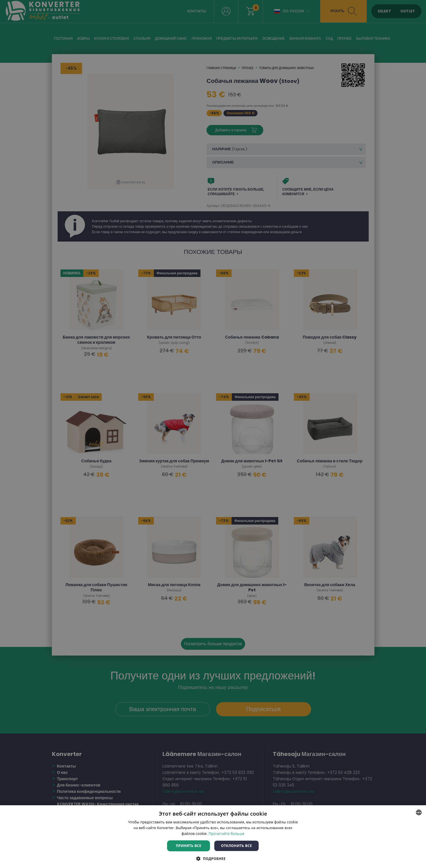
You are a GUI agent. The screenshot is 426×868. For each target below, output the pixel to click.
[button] (213, 858)
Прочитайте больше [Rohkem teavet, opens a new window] (226, 834)
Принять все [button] (189, 846)
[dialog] (213, 434)
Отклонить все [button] (236, 846)
